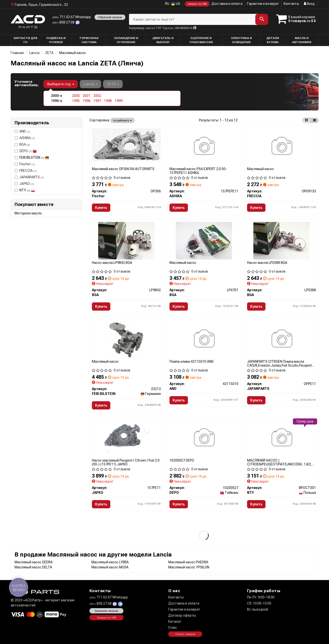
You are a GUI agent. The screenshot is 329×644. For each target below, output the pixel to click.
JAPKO (24, 184)
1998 (108, 101)
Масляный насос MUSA (110, 567)
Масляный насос (261, 169)
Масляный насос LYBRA (110, 562)
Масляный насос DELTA (33, 567)
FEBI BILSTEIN (34, 157)
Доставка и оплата (227, 4)
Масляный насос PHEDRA (188, 562)
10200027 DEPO (182, 460)
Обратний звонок (110, 17)
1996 (87, 101)
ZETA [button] (113, 84)
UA (176, 4)
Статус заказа (185, 634)
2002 (97, 96)
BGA (22, 144)
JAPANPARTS (29, 177)
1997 (97, 101)
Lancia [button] (90, 84)
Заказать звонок (106, 611)
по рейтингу (123, 120)
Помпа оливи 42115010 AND (192, 361)
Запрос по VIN (197, 4)
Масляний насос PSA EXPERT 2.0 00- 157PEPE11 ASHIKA (198, 171)
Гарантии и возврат (184, 609)
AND (22, 131)
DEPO (26, 151)
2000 (76, 96)
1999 (119, 101)
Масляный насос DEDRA (34, 562)
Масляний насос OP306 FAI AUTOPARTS (123, 169)
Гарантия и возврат (263, 4)
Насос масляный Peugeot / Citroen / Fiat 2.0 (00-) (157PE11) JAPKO (126, 462)
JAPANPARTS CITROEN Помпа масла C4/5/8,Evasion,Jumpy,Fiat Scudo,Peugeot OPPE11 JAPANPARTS (279, 363)
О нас (173, 628)
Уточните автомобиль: (27, 83)
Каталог (175, 621)
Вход (309, 4)
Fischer (25, 164)
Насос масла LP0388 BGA (267, 263)
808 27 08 (64, 22)
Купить (101, 208)
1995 (76, 101)
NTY (27, 190)
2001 (87, 96)
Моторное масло (28, 213)
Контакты (291, 4)
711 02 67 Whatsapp (72, 17)
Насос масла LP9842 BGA (112, 263)
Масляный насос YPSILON (189, 567)
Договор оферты (182, 615)
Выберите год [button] (61, 84)
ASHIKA (25, 138)
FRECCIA (26, 171)
